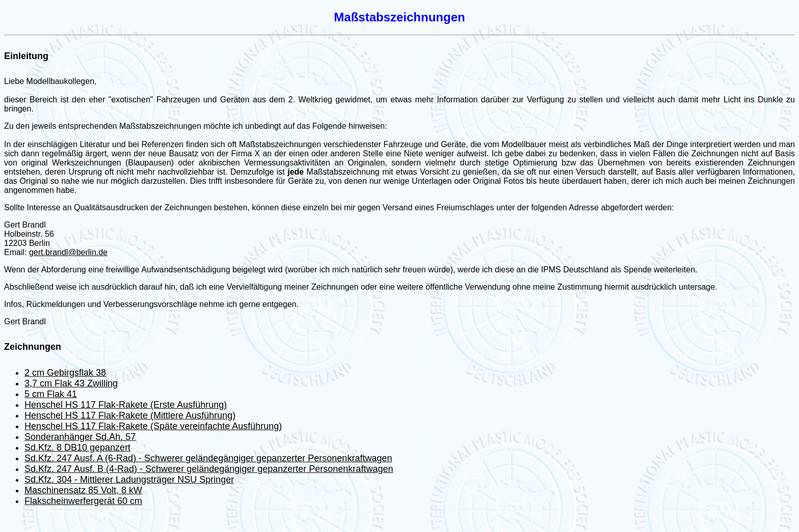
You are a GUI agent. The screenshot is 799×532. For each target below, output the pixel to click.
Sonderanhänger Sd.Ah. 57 (80, 437)
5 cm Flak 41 (51, 394)
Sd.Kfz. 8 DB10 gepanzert (77, 447)
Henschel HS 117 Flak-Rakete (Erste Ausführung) (126, 405)
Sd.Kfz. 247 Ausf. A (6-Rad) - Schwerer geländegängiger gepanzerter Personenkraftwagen (208, 458)
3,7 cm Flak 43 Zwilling (71, 383)
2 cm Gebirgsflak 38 (65, 373)
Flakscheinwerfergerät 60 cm (83, 501)
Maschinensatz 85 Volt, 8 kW (83, 490)
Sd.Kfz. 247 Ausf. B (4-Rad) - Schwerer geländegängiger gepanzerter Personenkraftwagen (209, 469)
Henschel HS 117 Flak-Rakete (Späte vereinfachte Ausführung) (153, 426)
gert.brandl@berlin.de (68, 252)
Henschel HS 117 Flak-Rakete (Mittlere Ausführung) (130, 415)
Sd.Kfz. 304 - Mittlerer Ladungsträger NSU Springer (129, 480)
